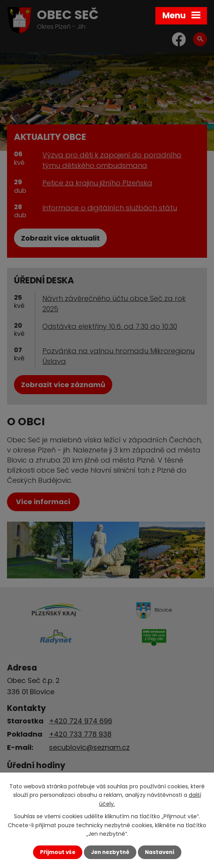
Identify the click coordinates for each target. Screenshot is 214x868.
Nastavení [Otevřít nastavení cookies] (160, 852)
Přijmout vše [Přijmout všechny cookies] (58, 852)
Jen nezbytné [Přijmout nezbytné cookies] (110, 852)
